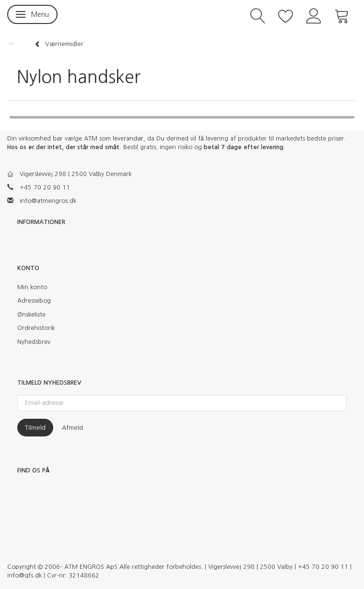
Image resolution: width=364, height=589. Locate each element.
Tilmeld (35, 428)
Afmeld (72, 428)
